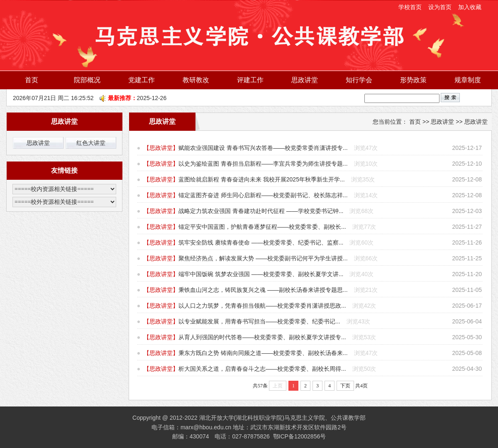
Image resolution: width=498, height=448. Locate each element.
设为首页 (441, 7)
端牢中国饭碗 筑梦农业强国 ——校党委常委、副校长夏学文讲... (261, 274)
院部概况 (87, 80)
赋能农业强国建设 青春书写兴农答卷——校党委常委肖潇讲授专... (263, 148)
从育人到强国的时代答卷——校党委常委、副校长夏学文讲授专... (262, 337)
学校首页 (410, 7)
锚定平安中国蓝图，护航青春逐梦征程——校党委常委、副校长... (262, 227)
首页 (32, 80)
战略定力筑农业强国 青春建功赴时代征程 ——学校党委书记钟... (261, 211)
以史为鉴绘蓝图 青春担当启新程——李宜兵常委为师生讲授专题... (263, 164)
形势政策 (413, 80)
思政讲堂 (305, 80)
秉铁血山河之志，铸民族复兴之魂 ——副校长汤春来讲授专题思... (263, 290)
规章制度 (468, 80)
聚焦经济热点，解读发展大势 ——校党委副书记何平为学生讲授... (263, 258)
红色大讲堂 (91, 143)
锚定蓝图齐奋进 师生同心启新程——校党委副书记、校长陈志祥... (263, 195)
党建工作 (142, 80)
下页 (345, 386)
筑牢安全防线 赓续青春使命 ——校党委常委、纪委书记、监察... (261, 242)
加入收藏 (470, 7)
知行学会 (359, 80)
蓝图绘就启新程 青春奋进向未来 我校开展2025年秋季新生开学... (262, 179)
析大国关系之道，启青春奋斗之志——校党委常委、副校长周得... (262, 369)
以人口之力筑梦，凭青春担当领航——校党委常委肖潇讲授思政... (262, 306)
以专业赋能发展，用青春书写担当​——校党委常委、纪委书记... (259, 321)
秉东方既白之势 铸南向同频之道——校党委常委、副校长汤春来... (263, 353)
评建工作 (250, 80)
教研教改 (196, 80)
